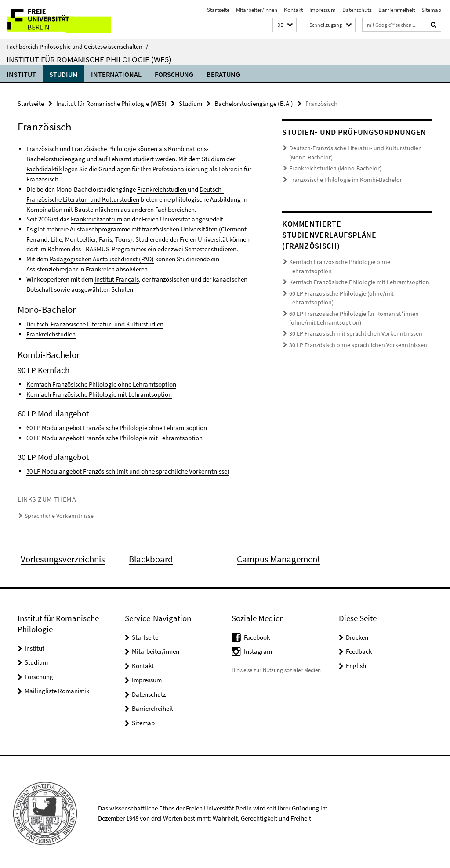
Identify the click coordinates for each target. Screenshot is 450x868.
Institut (21, 74)
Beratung (223, 74)
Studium (64, 74)
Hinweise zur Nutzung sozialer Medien (276, 667)
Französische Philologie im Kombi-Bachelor (341, 179)
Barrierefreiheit (397, 10)
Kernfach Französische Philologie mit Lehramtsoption (99, 392)
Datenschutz (357, 10)
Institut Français (117, 277)
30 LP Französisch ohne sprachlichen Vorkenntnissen (351, 323)
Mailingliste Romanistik (57, 688)
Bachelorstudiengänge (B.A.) (254, 103)
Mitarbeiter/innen (257, 10)
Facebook (257, 634)
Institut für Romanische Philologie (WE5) (89, 59)
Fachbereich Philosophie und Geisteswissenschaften (77, 47)
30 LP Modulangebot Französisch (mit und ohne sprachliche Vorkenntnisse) (128, 468)
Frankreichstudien (162, 188)
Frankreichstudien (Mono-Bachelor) (331, 168)
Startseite (218, 10)
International (116, 74)
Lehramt (121, 159)
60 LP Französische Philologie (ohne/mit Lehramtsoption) (357, 282)
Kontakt (293, 10)
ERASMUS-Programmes (115, 248)
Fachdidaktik (44, 168)
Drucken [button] (357, 634)
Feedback (359, 648)
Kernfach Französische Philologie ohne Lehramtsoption (101, 382)
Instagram (258, 648)
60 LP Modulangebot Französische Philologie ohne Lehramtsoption (117, 425)
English (356, 662)
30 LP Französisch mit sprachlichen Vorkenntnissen (349, 312)
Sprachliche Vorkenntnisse (56, 512)
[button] (285, 25)
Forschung (174, 74)
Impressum (323, 10)
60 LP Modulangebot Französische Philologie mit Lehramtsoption (114, 435)
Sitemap (431, 10)
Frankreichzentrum (96, 218)
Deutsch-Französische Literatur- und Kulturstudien (95, 322)
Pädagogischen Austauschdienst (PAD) (102, 258)
